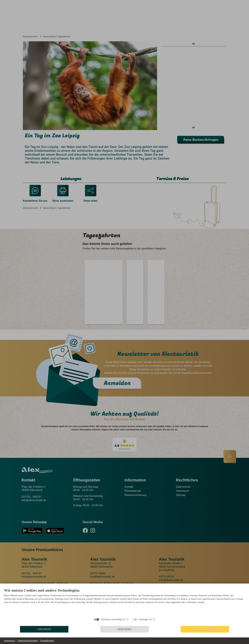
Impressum (10, 641)
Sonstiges (144, 619)
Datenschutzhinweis (28, 641)
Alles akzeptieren (205, 629)
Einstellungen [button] (47, 641)
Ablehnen (44, 629)
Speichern (124, 629)
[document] (124, 602)
